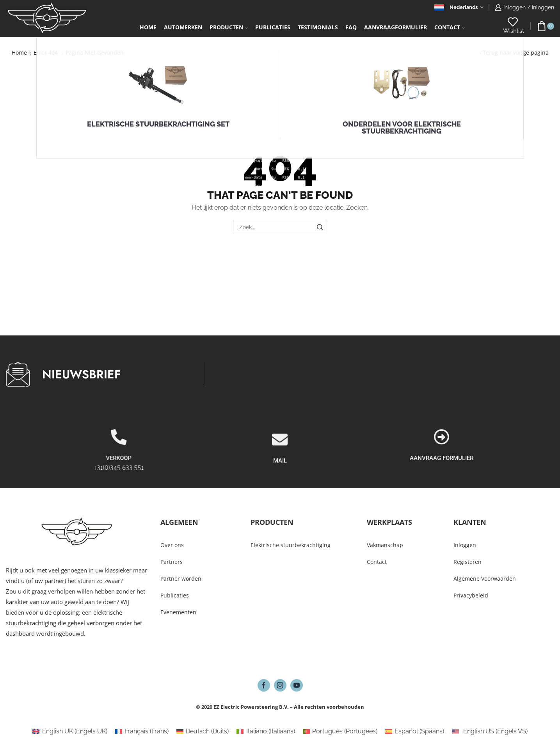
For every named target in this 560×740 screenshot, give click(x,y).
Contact (450, 27)
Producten (229, 27)
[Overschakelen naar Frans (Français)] (142, 731)
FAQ (351, 27)
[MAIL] (280, 473)
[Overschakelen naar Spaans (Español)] (415, 731)
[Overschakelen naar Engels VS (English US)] (490, 731)
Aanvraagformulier (396, 27)
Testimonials (318, 27)
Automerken (183, 27)
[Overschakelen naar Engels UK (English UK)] (70, 731)
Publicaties (273, 27)
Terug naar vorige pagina (516, 53)
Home (148, 27)
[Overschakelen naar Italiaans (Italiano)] (266, 731)
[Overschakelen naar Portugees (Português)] (340, 731)
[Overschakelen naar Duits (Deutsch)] (203, 731)
